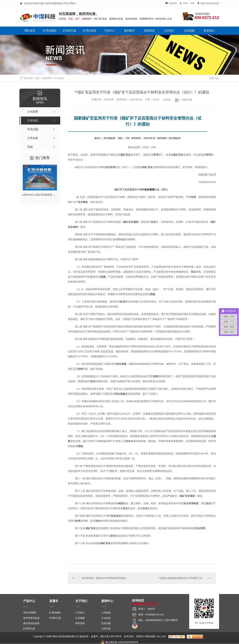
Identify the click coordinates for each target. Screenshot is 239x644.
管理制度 (194, 503)
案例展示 (129, 31)
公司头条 (106, 629)
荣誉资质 (80, 623)
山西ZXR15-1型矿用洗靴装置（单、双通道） (40, 195)
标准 (123, 302)
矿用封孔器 (70, 31)
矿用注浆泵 (90, 31)
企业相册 (189, 31)
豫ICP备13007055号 (111, 637)
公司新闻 (106, 613)
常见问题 (106, 623)
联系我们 (209, 31)
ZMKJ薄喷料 (30, 613)
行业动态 (59, 78)
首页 (38, 78)
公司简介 (169, 31)
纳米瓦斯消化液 (31, 618)
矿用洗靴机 (50, 31)
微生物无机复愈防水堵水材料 (34, 623)
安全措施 (121, 364)
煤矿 (123, 155)
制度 (121, 503)
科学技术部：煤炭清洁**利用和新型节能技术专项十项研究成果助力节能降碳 (105, 578)
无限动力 (140, 637)
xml (193, 3)
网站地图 (150, 637)
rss (184, 3)
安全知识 (116, 516)
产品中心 (110, 31)
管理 (156, 155)
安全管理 (110, 167)
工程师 (79, 369)
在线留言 (171, 3)
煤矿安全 (148, 167)
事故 (85, 202)
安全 (128, 155)
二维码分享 (186, 100)
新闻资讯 (149, 31)
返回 (214, 78)
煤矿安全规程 (131, 222)
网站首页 (30, 31)
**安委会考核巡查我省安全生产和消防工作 (180, 578)
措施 (103, 277)
